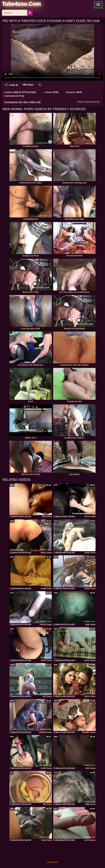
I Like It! (11, 85)
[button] (98, 5)
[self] (17, 4)
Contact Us (52, 862)
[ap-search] (17, 13)
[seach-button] (30, 13)
